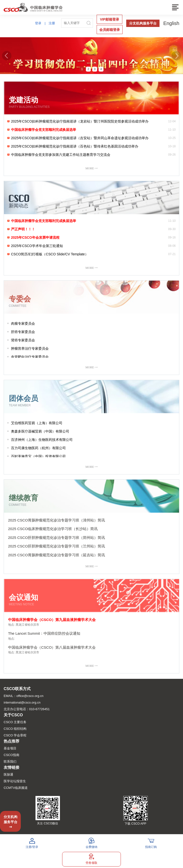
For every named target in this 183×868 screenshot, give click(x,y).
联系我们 (10, 762)
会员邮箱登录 (110, 30)
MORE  (91, 168)
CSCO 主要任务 (15, 722)
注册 (52, 23)
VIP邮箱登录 (109, 19)
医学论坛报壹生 (15, 781)
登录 (38, 23)
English (171, 23)
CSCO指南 (11, 755)
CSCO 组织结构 (15, 729)
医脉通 (8, 775)
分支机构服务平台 (143, 23)
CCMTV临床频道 (16, 788)
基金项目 (10, 748)
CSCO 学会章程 (15, 735)
